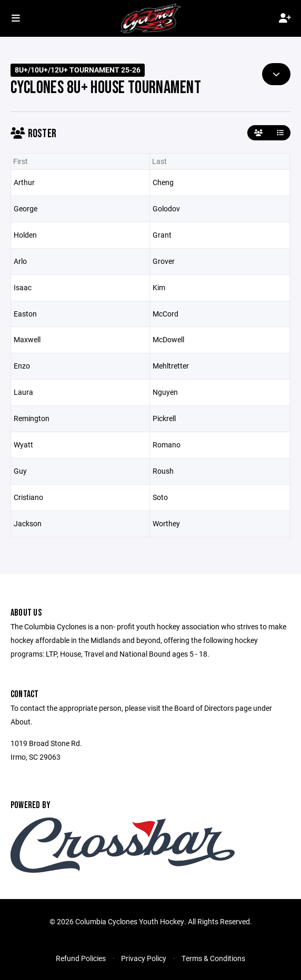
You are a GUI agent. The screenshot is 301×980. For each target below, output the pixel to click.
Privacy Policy (144, 958)
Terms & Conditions (213, 958)
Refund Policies (81, 958)
